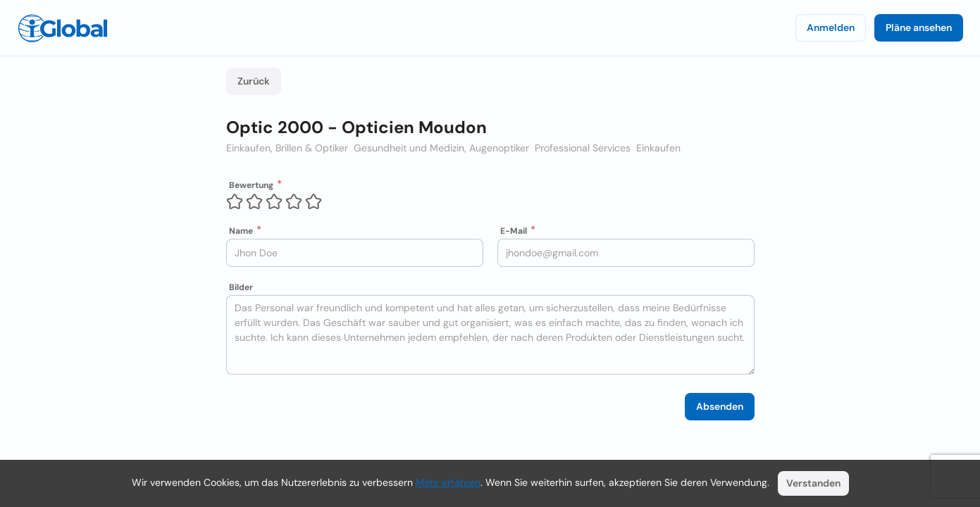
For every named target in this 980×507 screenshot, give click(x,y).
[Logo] (63, 28)
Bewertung (251, 185)
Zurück (254, 81)
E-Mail (514, 231)
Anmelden (831, 27)
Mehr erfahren (448, 482)
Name (241, 231)
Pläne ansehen (919, 27)
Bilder (241, 287)
